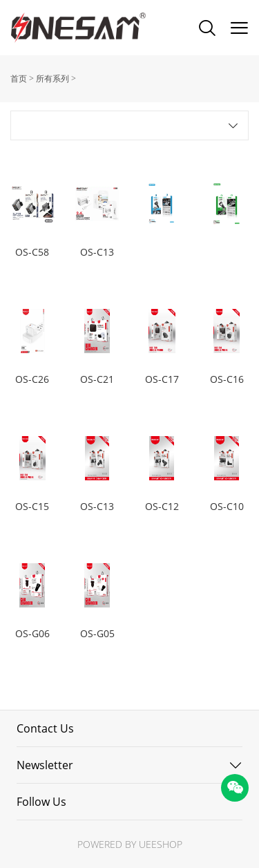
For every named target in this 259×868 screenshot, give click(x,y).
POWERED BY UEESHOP (130, 844)
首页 (19, 78)
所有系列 (52, 78)
